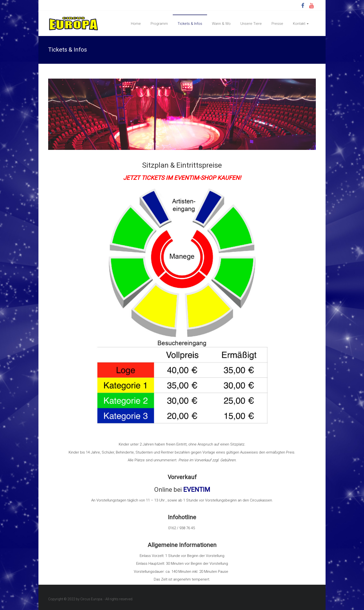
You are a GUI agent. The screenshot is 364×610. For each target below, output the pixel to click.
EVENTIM (197, 490)
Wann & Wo (221, 24)
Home (136, 24)
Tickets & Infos (190, 24)
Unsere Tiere (251, 24)
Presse (277, 24)
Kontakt (299, 24)
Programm (159, 24)
